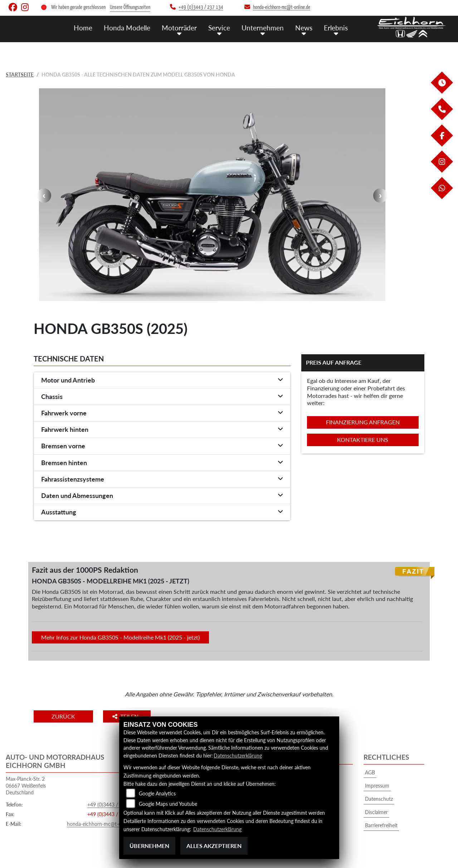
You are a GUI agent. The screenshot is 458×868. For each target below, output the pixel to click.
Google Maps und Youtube (168, 804)
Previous (44, 196)
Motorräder (179, 28)
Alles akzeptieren (214, 846)
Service (219, 28)
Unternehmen (263, 28)
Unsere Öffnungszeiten (130, 7)
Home (83, 28)
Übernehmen (149, 846)
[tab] (162, 380)
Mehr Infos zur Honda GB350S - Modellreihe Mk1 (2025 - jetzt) (120, 637)
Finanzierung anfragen (363, 422)
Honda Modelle (127, 28)
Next (380, 196)
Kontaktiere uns (363, 440)
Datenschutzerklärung (238, 756)
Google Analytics (157, 793)
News (304, 28)
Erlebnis (336, 28)
